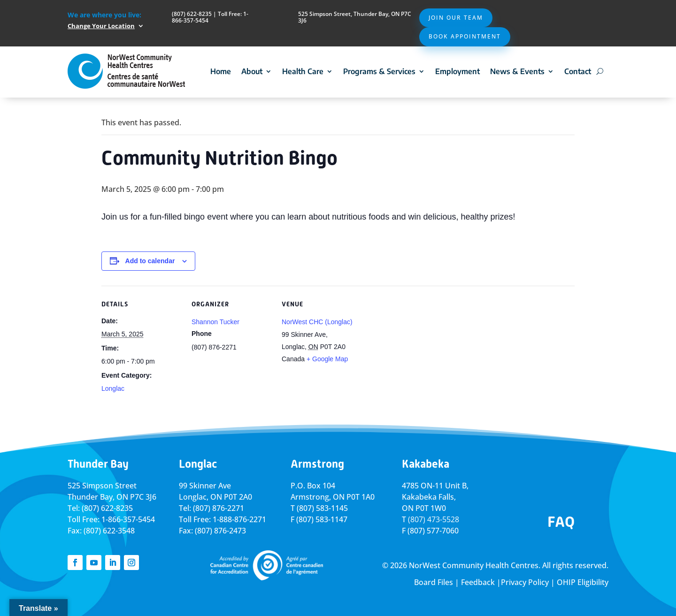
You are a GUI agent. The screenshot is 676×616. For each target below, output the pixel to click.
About (252, 71)
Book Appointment (465, 36)
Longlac (113, 388)
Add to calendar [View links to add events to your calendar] (150, 261)
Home (221, 71)
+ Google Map (327, 359)
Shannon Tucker (215, 322)
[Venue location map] (421, 350)
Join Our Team (456, 18)
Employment (457, 71)
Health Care (303, 71)
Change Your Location (101, 26)
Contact (578, 71)
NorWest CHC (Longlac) (317, 322)
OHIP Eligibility (583, 582)
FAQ (561, 522)
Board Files (434, 582)
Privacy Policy (525, 582)
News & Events (517, 71)
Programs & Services (379, 71)
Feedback (478, 582)
